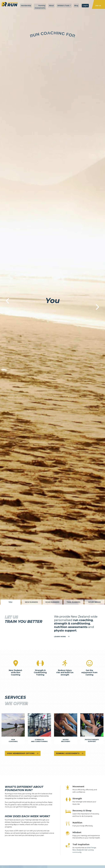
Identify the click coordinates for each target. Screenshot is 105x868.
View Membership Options (23, 753)
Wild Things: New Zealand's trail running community (84, 850)
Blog (76, 6)
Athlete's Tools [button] (64, 6)
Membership (26, 6)
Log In (85, 6)
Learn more (62, 637)
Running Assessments (40, 7)
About (51, 6)
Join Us (98, 6)
